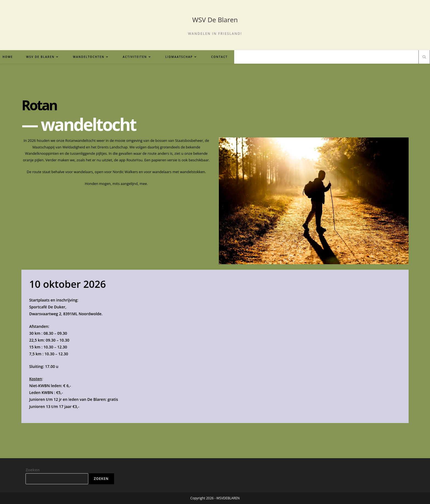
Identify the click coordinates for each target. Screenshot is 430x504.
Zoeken (32, 470)
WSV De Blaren (215, 20)
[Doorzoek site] (424, 57)
